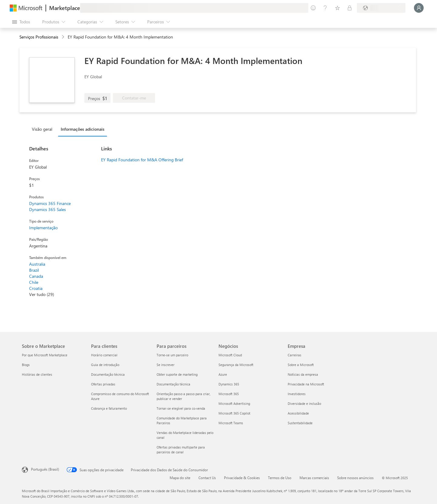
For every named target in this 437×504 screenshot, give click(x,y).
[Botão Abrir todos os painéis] (21, 22)
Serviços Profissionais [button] (39, 37)
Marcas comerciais (314, 478)
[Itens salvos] (337, 8)
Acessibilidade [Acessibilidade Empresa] (298, 413)
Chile (34, 282)
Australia (37, 264)
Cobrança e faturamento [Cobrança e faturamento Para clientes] (109, 408)
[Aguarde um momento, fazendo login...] (419, 8)
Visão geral (42, 129)
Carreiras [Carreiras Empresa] (295, 355)
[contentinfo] (64, 37)
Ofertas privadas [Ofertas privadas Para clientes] (103, 384)
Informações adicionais (83, 129)
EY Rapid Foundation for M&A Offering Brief (142, 160)
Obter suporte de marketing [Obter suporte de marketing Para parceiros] (177, 374)
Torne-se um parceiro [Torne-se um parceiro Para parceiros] (172, 355)
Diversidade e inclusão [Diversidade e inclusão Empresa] (304, 403)
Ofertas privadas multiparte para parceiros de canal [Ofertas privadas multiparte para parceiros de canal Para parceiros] (181, 450)
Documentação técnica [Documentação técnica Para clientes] (108, 374)
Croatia (36, 288)
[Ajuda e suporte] (325, 8)
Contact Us (207, 478)
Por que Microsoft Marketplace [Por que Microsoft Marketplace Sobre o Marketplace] (45, 355)
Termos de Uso (280, 478)
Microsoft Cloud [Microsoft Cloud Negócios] (230, 355)
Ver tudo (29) (42, 294)
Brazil (34, 270)
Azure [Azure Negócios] (223, 374)
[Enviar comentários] (313, 8)
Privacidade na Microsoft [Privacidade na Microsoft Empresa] (306, 384)
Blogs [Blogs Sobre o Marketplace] (26, 365)
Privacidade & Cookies (242, 478)
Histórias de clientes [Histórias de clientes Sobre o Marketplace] (37, 374)
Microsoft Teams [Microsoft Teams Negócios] (231, 423)
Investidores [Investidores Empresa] (297, 394)
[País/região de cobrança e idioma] (381, 8)
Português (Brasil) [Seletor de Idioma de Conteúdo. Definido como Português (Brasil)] (45, 469)
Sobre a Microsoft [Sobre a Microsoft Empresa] (301, 365)
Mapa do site (180, 478)
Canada (36, 276)
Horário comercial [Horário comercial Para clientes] (104, 355)
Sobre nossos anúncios (355, 478)
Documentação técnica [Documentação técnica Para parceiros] (173, 384)
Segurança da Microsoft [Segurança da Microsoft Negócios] (236, 365)
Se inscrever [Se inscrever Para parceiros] (166, 365)
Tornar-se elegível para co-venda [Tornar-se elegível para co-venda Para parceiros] (181, 408)
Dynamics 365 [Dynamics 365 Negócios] (229, 384)
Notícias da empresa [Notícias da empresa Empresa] (303, 374)
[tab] (44, 129)
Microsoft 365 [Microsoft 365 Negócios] (229, 394)
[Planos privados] (350, 8)
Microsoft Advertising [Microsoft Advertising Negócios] (234, 403)
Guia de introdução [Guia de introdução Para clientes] (105, 365)
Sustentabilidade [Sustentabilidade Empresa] (300, 423)
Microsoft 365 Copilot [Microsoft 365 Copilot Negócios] (234, 413)
